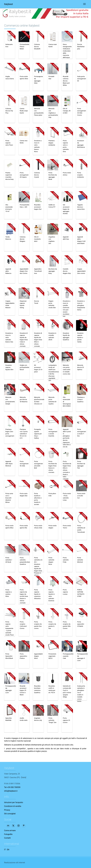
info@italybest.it (11, 791)
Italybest (9, 4)
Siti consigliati (10, 814)
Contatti (7, 838)
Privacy (7, 810)
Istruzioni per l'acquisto (14, 802)
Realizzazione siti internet (15, 863)
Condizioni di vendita (13, 806)
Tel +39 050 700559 (12, 787)
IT (5, 850)
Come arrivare (10, 830)
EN (8, 850)
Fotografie (8, 834)
